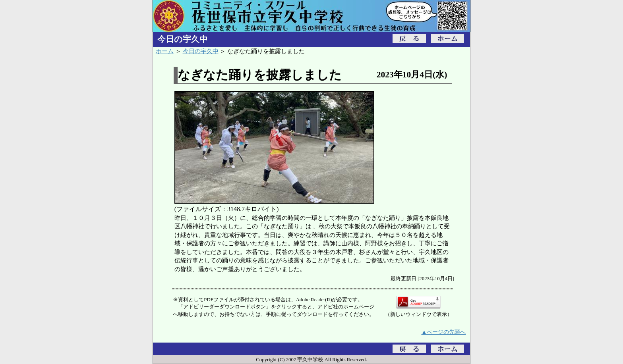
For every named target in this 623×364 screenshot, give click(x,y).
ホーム (165, 51)
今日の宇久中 (201, 51)
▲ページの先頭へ (444, 332)
